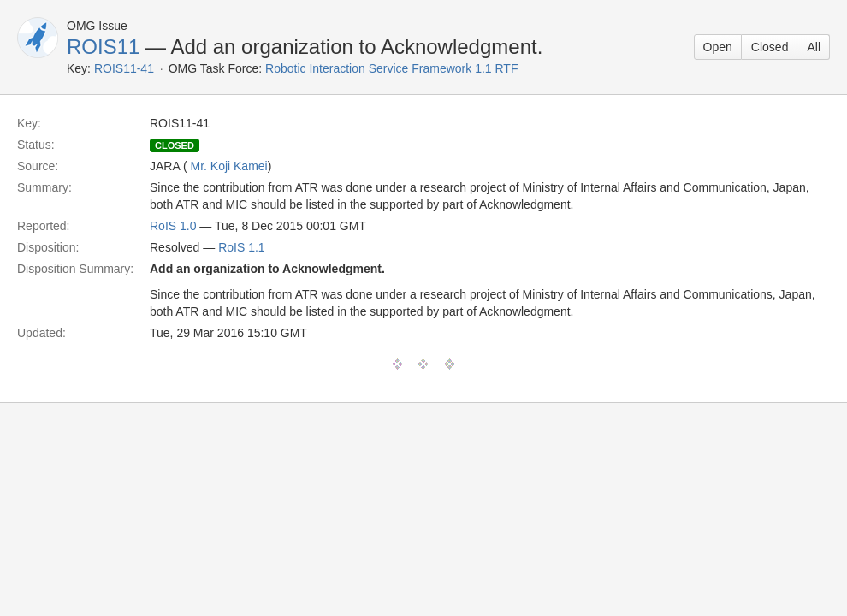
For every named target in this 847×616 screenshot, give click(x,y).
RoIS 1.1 (241, 247)
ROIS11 (103, 47)
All (814, 47)
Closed (770, 47)
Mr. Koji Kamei (228, 166)
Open (718, 47)
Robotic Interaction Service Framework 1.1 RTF (391, 68)
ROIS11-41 (124, 68)
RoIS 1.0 (173, 226)
